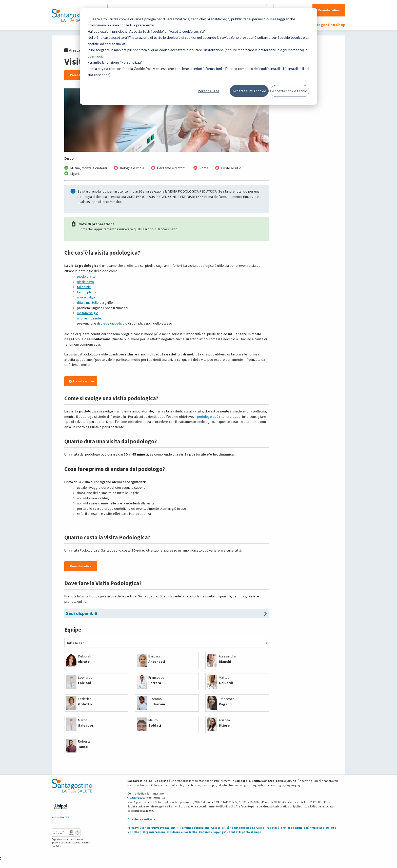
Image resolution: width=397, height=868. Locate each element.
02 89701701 (137, 798)
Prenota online (329, 10)
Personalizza (209, 91)
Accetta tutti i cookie (249, 91)
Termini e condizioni (194, 828)
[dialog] (198, 56)
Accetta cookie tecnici (290, 91)
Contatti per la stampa (245, 832)
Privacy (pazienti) (165, 828)
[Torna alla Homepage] (71, 15)
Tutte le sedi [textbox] (76, 643)
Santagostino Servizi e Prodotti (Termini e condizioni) (271, 828)
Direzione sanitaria (141, 819)
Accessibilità (220, 828)
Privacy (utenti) (139, 828)
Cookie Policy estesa (150, 69)
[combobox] (167, 643)
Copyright (220, 832)
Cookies (205, 832)
